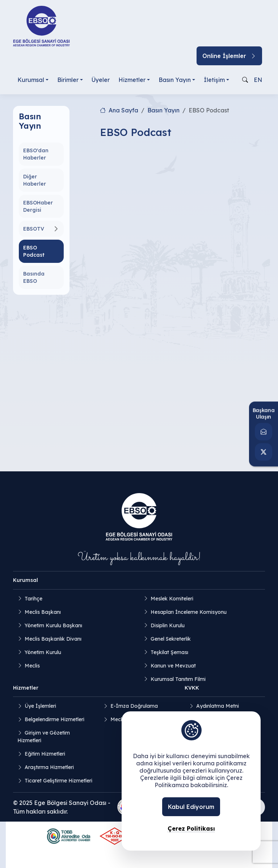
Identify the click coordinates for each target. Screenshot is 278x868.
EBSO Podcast (34, 251)
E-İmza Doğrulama (134, 706)
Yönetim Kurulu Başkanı (53, 625)
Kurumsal (31, 80)
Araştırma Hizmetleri (49, 767)
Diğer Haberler (35, 180)
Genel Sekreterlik (171, 639)
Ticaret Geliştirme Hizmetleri (58, 781)
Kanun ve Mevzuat (173, 666)
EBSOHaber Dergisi (38, 206)
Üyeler (101, 80)
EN (258, 80)
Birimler (68, 80)
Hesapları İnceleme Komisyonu (189, 612)
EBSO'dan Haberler (36, 154)
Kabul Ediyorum (191, 807)
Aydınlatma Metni (218, 706)
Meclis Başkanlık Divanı (53, 639)
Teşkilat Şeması (169, 652)
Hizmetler (132, 80)
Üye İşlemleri (40, 706)
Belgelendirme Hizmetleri (54, 719)
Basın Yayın (175, 80)
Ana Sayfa (119, 110)
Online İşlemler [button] (229, 56)
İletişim (214, 80)
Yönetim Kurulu (43, 652)
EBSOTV (34, 229)
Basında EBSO (34, 277)
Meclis (32, 666)
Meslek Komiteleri (172, 599)
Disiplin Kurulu (168, 625)
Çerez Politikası (191, 828)
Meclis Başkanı (43, 612)
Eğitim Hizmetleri (45, 754)
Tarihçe (33, 599)
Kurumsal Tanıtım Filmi (178, 679)
